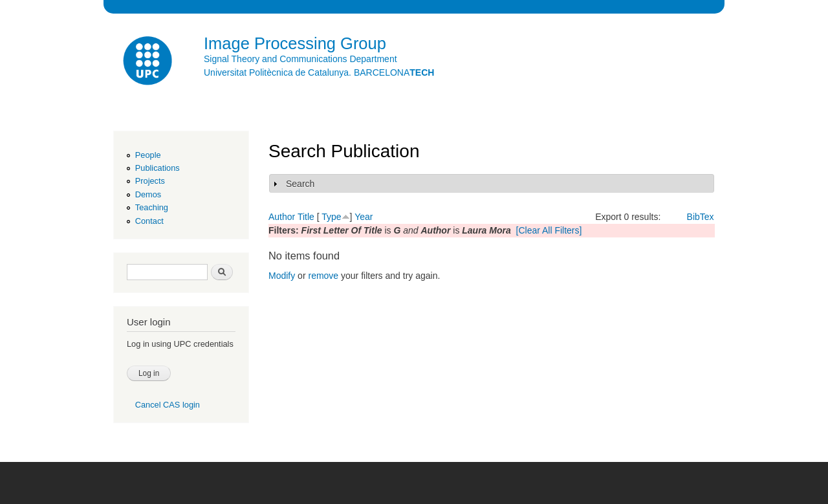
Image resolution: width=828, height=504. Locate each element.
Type (331, 217)
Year (364, 217)
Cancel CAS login (168, 405)
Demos (148, 194)
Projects (150, 181)
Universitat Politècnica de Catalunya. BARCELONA (319, 72)
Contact (149, 221)
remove (323, 276)
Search (300, 184)
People (148, 155)
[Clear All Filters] (549, 230)
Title (306, 217)
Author (282, 217)
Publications (158, 168)
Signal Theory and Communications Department (300, 59)
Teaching (152, 207)
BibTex (701, 217)
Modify (282, 276)
